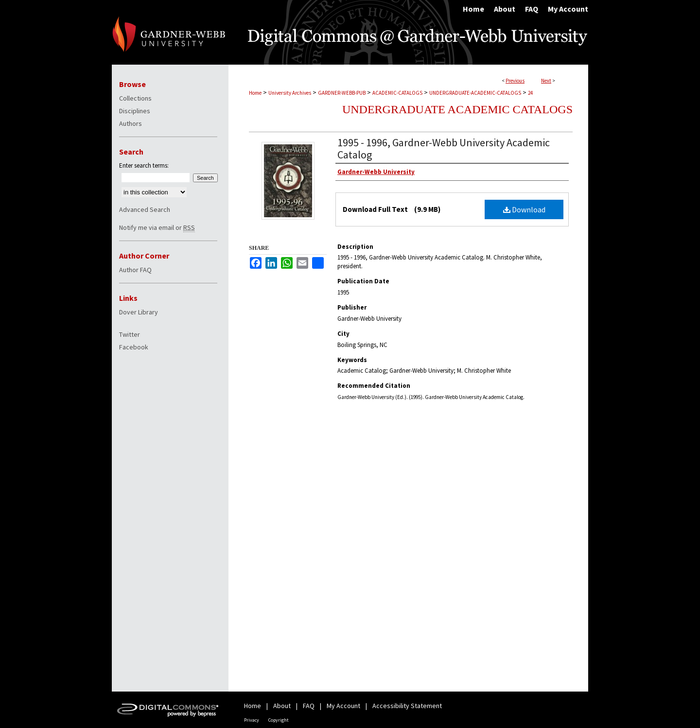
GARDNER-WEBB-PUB (342, 93)
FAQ (309, 706)
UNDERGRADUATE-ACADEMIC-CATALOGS (475, 93)
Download (524, 209)
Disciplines (135, 111)
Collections (135, 98)
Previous (515, 81)
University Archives (290, 93)
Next (546, 81)
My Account (343, 706)
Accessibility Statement (407, 706)
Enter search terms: (144, 165)
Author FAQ (135, 270)
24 (530, 93)
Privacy (252, 720)
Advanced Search (145, 209)
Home (255, 93)
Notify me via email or (157, 227)
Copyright (279, 720)
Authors (131, 123)
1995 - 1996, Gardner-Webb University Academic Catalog (444, 148)
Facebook (134, 347)
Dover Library (139, 312)
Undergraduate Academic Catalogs (457, 109)
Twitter (130, 334)
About (282, 706)
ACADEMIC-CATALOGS (397, 93)
